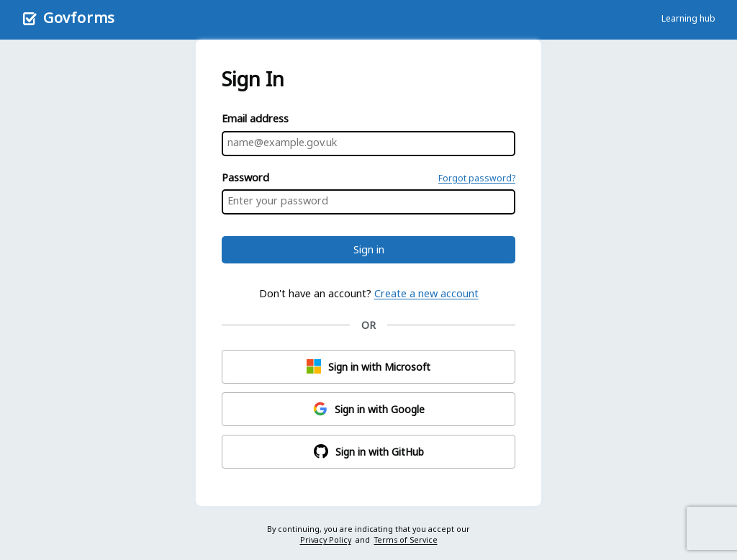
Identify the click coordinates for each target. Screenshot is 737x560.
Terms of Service (406, 540)
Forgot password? (477, 178)
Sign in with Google (369, 409)
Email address (255, 118)
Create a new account (426, 293)
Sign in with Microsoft (368, 366)
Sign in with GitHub (369, 451)
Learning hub (688, 18)
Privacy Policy (326, 540)
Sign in (369, 249)
